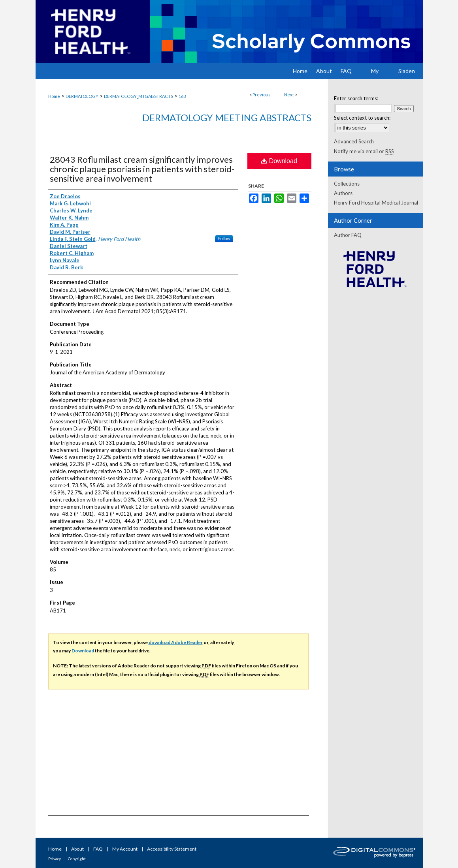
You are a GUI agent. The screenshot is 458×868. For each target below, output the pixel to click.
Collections (347, 184)
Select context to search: (362, 118)
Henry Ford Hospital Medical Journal (376, 203)
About (77, 849)
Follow (224, 239)
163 (182, 96)
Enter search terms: (356, 98)
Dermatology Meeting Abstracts (227, 117)
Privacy (55, 859)
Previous (262, 95)
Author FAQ (348, 235)
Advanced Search (354, 141)
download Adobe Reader (176, 642)
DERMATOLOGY (82, 96)
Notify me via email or (364, 151)
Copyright (77, 859)
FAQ (98, 849)
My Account (125, 849)
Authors (343, 193)
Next (289, 95)
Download (279, 161)
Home (54, 96)
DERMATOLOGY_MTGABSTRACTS (139, 96)
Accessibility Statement (172, 849)
